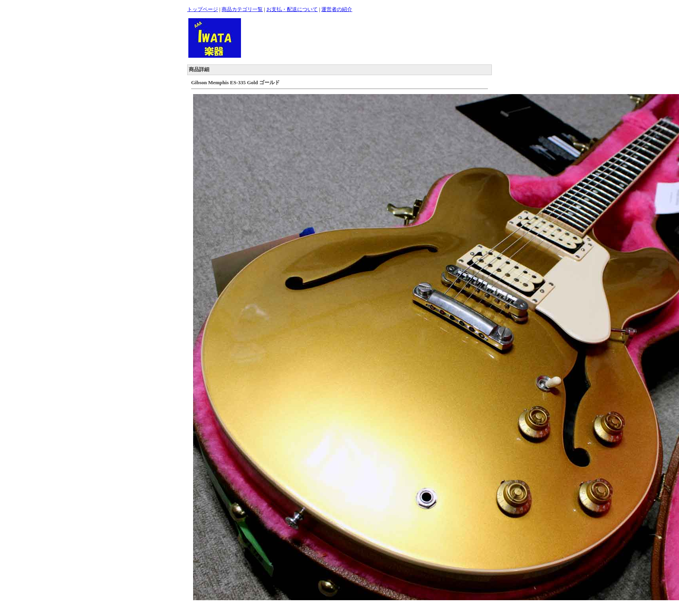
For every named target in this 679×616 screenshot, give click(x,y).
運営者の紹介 (337, 9)
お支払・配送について (292, 9)
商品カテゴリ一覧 (242, 9)
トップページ (203, 9)
